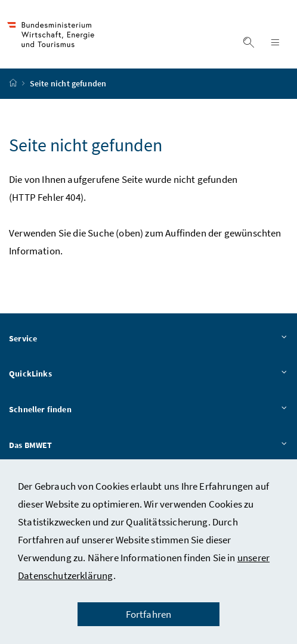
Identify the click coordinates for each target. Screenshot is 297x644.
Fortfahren (149, 614)
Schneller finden (148, 412)
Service (148, 340)
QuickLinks (148, 376)
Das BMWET (148, 447)
